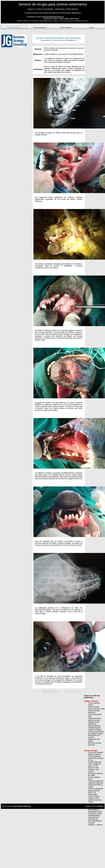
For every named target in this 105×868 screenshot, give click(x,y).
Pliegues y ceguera (95, 825)
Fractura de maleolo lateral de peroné (96, 753)
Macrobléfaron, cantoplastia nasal (95, 811)
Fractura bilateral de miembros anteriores (96, 782)
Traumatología (40, 27)
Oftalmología (66, 27)
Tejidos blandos (14, 27)
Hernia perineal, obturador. (94, 712)
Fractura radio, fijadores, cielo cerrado (94, 770)
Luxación (92, 823)
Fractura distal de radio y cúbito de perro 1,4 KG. (95, 764)
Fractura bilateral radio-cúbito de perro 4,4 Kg (96, 758)
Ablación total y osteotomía (94, 723)
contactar (100, 806)
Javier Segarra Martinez (22, 806)
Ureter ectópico (94, 707)
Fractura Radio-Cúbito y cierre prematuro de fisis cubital (95, 799)
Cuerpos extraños (95, 730)
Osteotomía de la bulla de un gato (95, 719)
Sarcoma (92, 745)
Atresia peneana (94, 726)
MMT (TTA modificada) (93, 793)
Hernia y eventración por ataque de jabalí (96, 733)
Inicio (92, 27)
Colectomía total (94, 728)
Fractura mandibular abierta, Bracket (96, 790)
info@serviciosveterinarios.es (53, 17)
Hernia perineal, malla (96, 709)
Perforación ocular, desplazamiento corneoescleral (95, 815)
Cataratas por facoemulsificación (95, 820)
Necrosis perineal (95, 743)
